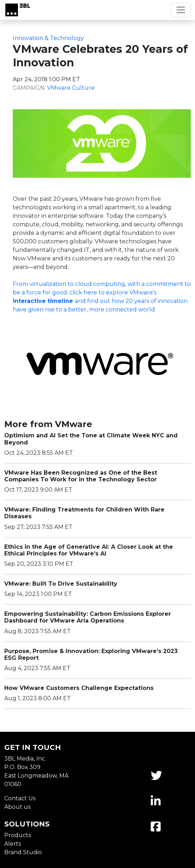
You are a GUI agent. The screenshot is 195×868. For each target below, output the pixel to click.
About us (17, 807)
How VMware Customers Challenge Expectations (79, 688)
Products (18, 835)
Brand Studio (23, 852)
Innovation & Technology (48, 38)
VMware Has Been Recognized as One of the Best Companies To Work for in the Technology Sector (81, 476)
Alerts (13, 844)
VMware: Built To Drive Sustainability (61, 584)
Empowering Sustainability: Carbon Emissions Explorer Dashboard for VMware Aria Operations (88, 617)
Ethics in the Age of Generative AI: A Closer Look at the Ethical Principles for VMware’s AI (89, 550)
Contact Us (20, 798)
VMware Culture (71, 88)
